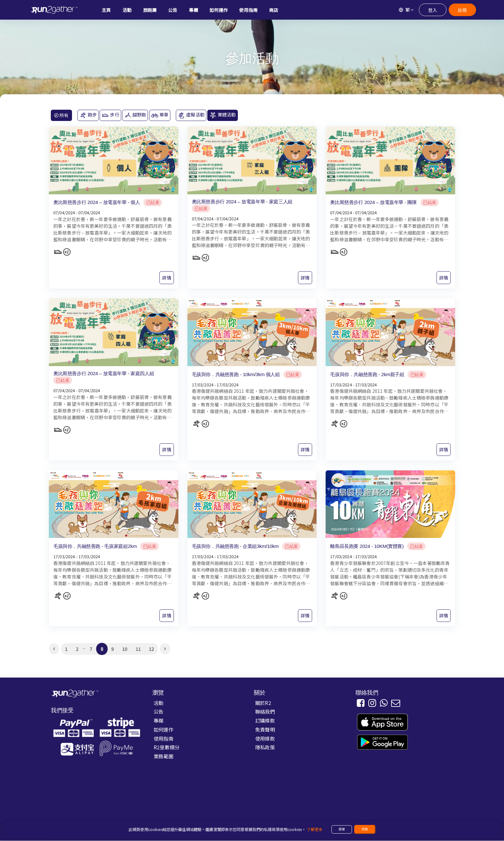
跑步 (88, 115)
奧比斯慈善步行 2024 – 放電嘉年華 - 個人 (97, 202)
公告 (158, 712)
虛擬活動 (191, 115)
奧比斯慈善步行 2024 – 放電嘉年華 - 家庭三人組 (242, 202)
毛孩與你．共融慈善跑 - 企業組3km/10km (235, 546)
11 (138, 649)
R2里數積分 (166, 747)
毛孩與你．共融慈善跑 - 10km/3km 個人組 (236, 374)
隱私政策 (265, 747)
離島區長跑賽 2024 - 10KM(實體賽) (367, 546)
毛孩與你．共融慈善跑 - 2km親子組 (367, 374)
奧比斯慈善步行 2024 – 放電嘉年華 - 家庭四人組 (104, 373)
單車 (160, 115)
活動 (158, 703)
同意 (365, 829)
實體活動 (223, 115)
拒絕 (342, 829)
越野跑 (135, 115)
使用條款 (265, 738)
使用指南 (163, 738)
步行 (110, 115)
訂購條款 (265, 721)
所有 (61, 115)
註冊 (462, 10)
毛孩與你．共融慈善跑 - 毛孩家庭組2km (95, 546)
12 (151, 649)
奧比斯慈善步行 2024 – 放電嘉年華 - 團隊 (373, 202)
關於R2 (263, 703)
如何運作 (163, 729)
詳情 (166, 278)
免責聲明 (265, 729)
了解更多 (315, 829)
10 (125, 649)
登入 (433, 10)
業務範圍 (163, 756)
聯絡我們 (265, 712)
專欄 (158, 721)
